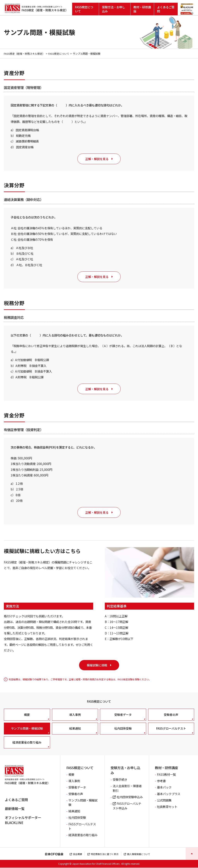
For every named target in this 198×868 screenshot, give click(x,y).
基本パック (164, 788)
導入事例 (75, 715)
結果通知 (75, 729)
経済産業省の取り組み (27, 743)
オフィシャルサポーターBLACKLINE (23, 820)
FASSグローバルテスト (171, 729)
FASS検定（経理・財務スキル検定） (24, 54)
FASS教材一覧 (166, 775)
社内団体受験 (123, 729)
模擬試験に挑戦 (97, 665)
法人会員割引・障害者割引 (127, 788)
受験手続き (120, 780)
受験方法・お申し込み (114, 9)
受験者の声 (171, 715)
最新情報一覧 (15, 809)
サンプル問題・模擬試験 (27, 729)
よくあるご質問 (166, 9)
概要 (27, 715)
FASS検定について (84, 9)
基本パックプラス (169, 794)
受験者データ (123, 715)
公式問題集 (164, 801)
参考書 (161, 781)
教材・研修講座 (142, 9)
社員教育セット (167, 807)
